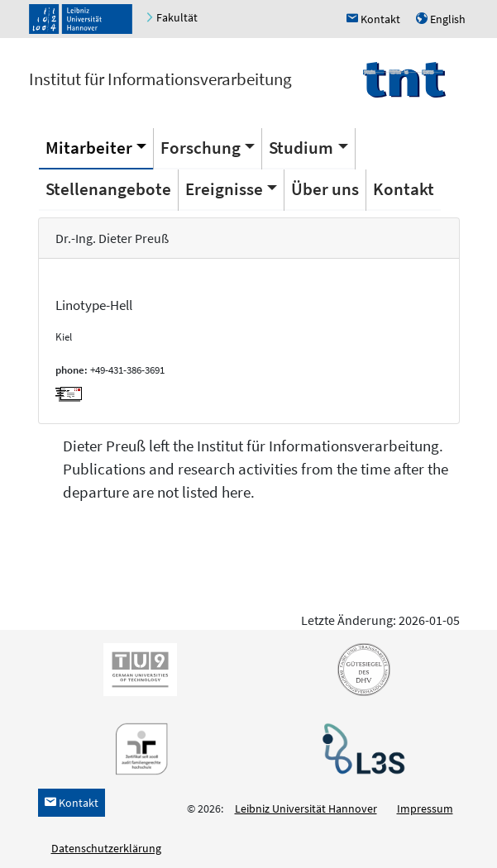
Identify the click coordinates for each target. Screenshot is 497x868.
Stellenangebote (108, 189)
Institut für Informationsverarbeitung (160, 79)
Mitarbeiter (89, 148)
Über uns (325, 189)
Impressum (425, 808)
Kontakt (404, 189)
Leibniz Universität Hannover (306, 808)
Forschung (201, 148)
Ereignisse (224, 189)
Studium (301, 148)
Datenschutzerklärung (106, 848)
